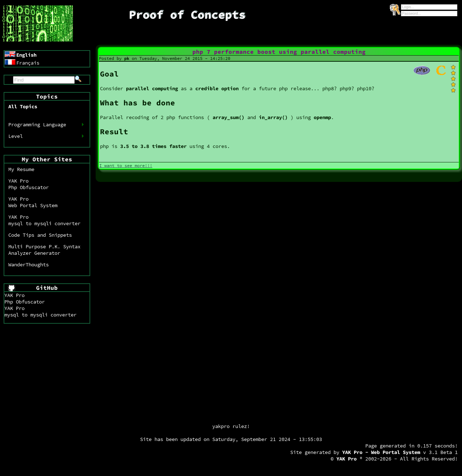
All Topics (23, 106)
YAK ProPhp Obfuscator (29, 184)
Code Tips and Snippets (40, 235)
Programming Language (37, 125)
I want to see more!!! (126, 165)
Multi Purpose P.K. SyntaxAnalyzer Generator (44, 250)
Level (16, 136)
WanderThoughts (29, 265)
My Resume (21, 169)
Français (28, 63)
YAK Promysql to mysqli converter (44, 220)
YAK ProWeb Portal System (33, 202)
